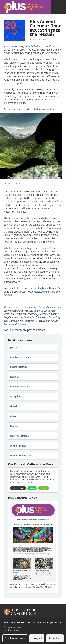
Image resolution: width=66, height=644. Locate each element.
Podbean (43, 488)
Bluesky (49, 587)
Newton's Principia (19, 436)
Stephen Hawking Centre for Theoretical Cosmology (32, 317)
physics (14, 416)
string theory (16, 396)
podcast (27, 471)
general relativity (18, 367)
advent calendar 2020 (21, 455)
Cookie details (12, 630)
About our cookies (14, 627)
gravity (13, 347)
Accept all (55, 638)
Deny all (37, 638)
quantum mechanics (20, 387)
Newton (14, 426)
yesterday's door (32, 46)
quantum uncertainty (21, 357)
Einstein (14, 406)
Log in (8, 330)
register (19, 330)
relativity (14, 377)
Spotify (32, 488)
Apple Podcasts (18, 488)
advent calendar (25, 307)
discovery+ (31, 321)
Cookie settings (15, 638)
